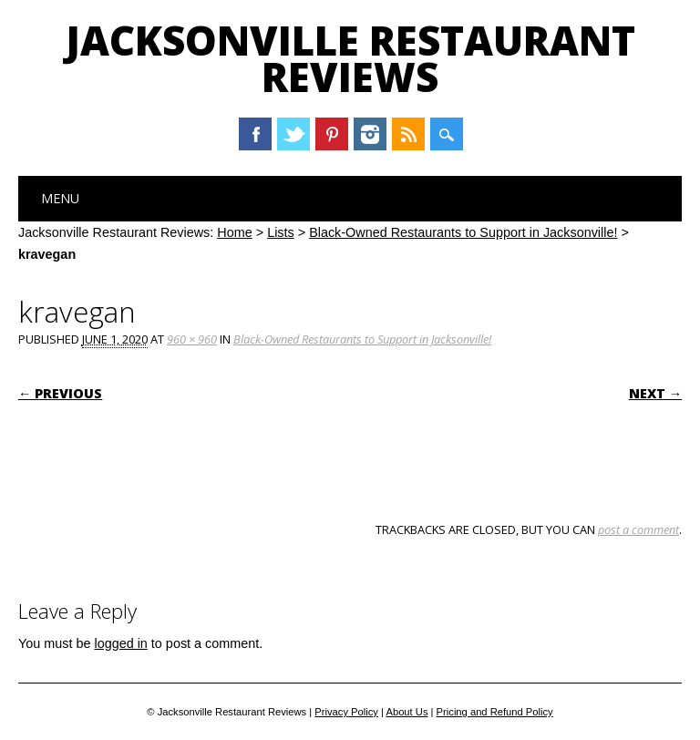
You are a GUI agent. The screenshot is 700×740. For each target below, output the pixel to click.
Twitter (293, 134)
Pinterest (332, 134)
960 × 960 (192, 339)
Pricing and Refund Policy (495, 712)
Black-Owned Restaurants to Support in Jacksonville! (463, 232)
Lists (281, 232)
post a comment (638, 529)
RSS (408, 134)
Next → (655, 393)
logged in (120, 643)
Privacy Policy (346, 712)
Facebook (255, 134)
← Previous (60, 393)
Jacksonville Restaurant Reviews (350, 58)
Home (234, 232)
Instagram (370, 134)
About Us (407, 712)
